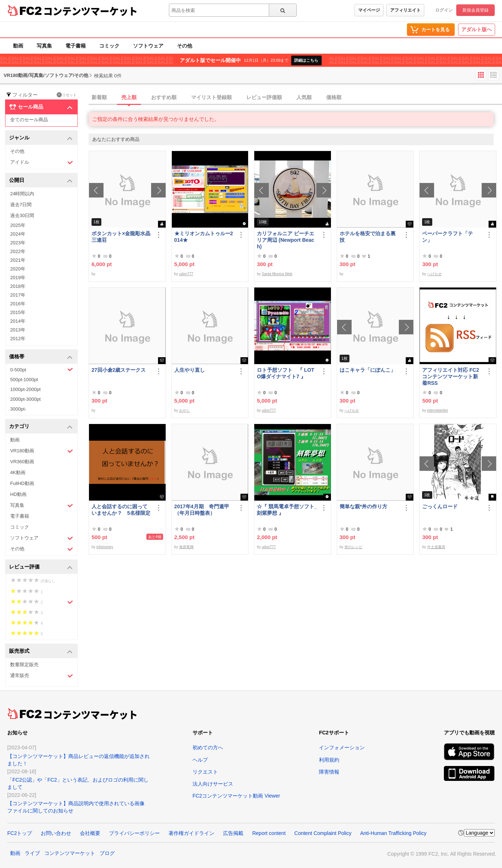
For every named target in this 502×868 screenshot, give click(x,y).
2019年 (18, 278)
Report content (269, 833)
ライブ (32, 853)
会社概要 (90, 833)
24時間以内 (22, 194)
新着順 (99, 97)
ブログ (107, 853)
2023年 (18, 243)
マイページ (369, 10)
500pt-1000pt (24, 380)
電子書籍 (76, 46)
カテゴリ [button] (41, 427)
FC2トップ (20, 833)
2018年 (18, 286)
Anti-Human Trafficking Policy (393, 833)
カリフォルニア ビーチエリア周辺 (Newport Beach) (286, 240)
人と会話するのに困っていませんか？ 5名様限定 (121, 510)
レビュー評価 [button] (41, 567)
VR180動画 (42, 451)
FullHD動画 (22, 483)
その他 (185, 46)
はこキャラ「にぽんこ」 (368, 370)
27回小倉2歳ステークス (119, 370)
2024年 (18, 234)
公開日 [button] (41, 181)
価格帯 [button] (41, 357)
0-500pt (42, 370)
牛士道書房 (436, 547)
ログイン (444, 10)
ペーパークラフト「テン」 (448, 237)
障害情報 (329, 772)
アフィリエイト (405, 10)
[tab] (295, 98)
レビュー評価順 (264, 97)
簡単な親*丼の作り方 (363, 506)
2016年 (18, 304)
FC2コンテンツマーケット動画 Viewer (236, 796)
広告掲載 (233, 833)
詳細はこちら (306, 60)
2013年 (18, 330)
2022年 (18, 251)
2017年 (18, 295)
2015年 (18, 312)
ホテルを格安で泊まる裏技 (368, 237)
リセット (67, 95)
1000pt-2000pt (25, 389)
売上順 (129, 97)
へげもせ (434, 274)
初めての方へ (208, 747)
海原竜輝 (186, 547)
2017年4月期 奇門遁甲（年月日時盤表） (202, 510)
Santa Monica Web (277, 274)
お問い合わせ (56, 833)
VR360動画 (22, 462)
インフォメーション (342, 747)
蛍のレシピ (353, 547)
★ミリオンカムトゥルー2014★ (204, 237)
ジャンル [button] (41, 138)
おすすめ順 (164, 97)
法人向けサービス (213, 784)
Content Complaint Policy (323, 833)
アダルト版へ (477, 29)
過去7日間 (21, 205)
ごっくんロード (440, 506)
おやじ (185, 410)
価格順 (334, 97)
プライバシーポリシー (134, 833)
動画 (18, 46)
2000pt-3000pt (25, 399)
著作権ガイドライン (191, 833)
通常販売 (42, 676)
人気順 (304, 97)
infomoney (105, 547)
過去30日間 (22, 215)
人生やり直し (190, 370)
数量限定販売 (24, 665)
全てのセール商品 (29, 120)
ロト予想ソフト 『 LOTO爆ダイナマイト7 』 (286, 373)
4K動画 (18, 472)
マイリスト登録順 (211, 97)
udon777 (186, 274)
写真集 (44, 46)
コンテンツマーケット (90, 11)
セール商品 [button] (41, 107)
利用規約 (329, 760)
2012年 (18, 339)
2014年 (18, 321)
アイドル (42, 162)
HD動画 (18, 494)
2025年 (18, 225)
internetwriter (438, 410)
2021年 (18, 260)
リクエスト (205, 772)
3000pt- (18, 409)
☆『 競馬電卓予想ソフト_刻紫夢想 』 (287, 510)
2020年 (18, 269)
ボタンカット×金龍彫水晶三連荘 (121, 237)
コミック (109, 46)
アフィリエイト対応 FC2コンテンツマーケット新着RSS (450, 376)
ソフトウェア (148, 46)
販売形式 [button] (41, 651)
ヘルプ (200, 760)
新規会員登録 (475, 10)
